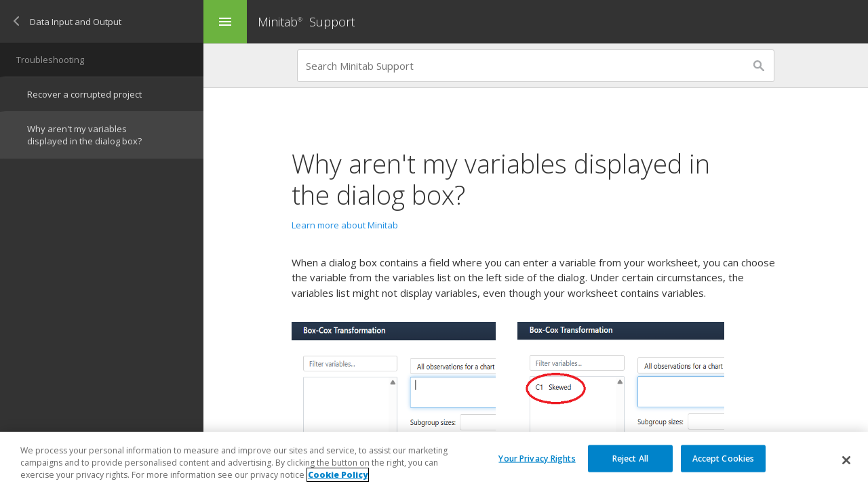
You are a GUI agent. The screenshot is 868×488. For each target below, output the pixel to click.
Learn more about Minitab (345, 225)
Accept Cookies (724, 458)
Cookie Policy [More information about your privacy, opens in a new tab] (338, 475)
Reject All (630, 458)
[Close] (846, 460)
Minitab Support (306, 22)
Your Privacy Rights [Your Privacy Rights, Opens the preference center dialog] (537, 458)
